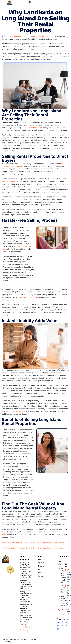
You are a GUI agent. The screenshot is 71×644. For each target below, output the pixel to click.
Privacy (8, 642)
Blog (40, 574)
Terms (34, 639)
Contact (41, 578)
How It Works (43, 559)
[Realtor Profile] (58, 629)
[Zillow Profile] (62, 626)
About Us (41, 563)
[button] (30, 2)
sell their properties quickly (28, 297)
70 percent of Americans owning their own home (31, 37)
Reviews (41, 567)
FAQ (40, 571)
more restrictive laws (34, 128)
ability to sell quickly (13, 411)
